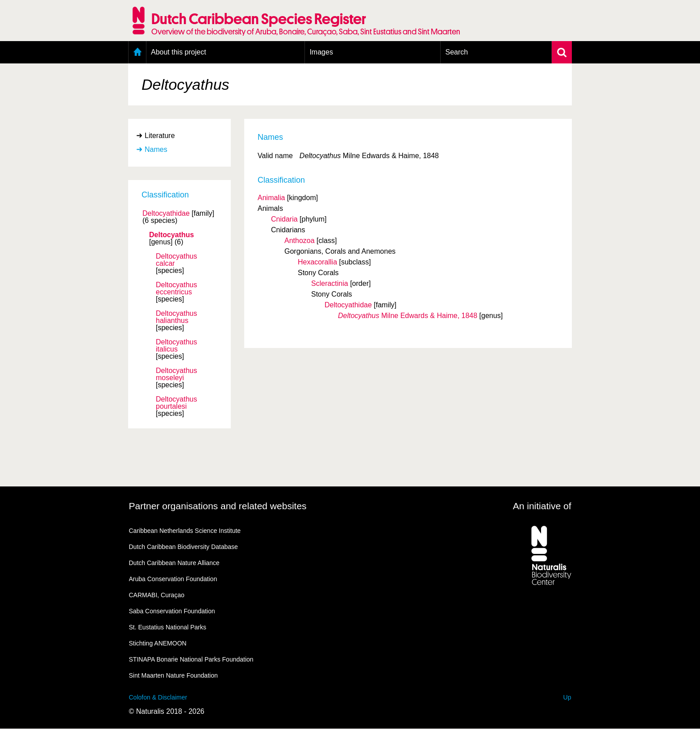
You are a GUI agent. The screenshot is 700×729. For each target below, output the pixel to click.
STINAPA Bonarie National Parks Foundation (191, 659)
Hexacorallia (317, 262)
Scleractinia (330, 283)
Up (567, 697)
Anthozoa (300, 241)
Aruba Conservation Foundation (173, 579)
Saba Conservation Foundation (172, 611)
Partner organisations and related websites (218, 506)
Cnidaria (284, 219)
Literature (160, 136)
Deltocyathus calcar (177, 260)
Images (321, 52)
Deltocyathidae (166, 214)
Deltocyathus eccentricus (177, 289)
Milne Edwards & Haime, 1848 (408, 316)
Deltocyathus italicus (177, 346)
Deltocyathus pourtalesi (177, 403)
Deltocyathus (171, 235)
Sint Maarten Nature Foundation (173, 675)
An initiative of (542, 506)
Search (456, 52)
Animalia (271, 198)
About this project (179, 52)
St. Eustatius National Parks (168, 627)
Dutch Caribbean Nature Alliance (174, 563)
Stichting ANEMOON (158, 643)
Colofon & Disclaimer (158, 697)
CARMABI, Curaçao (157, 595)
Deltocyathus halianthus (177, 317)
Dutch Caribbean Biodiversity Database (183, 547)
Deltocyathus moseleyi (177, 374)
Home (137, 52)
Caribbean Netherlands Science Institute (185, 531)
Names (156, 149)
